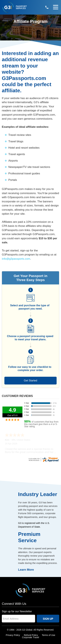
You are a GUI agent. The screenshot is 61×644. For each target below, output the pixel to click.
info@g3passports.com (16, 259)
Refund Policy (31, 635)
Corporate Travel (30, 637)
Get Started (31, 381)
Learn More (26, 570)
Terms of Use (48, 635)
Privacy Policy (13, 635)
